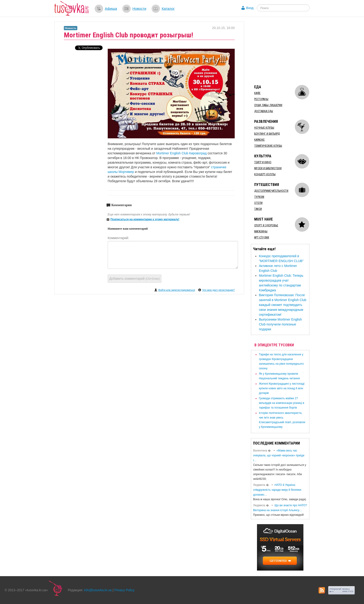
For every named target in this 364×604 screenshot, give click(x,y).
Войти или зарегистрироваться (177, 290)
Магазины (261, 231)
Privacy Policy (124, 590)
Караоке (259, 140)
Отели (258, 203)
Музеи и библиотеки (268, 168)
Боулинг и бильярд (267, 134)
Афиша (111, 8)
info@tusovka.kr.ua (98, 590)
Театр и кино (263, 162)
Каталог (168, 8)
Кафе (257, 93)
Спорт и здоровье (266, 225)
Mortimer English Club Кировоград (182, 153)
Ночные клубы (264, 128)
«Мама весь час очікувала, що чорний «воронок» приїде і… (279, 455)
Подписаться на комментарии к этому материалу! (145, 219)
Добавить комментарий (135, 279)
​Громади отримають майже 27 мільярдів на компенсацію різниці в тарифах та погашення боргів (281, 403)
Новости (139, 8)
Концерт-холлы (265, 174)
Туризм (259, 197)
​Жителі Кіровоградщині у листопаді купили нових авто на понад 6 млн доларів (282, 388)
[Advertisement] (286, 51)
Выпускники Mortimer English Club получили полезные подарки (280, 324)
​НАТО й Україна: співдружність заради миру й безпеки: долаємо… (277, 490)
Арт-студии (262, 237)
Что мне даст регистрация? (218, 290)
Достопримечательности (271, 191)
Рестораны (261, 99)
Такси (258, 209)
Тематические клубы (268, 146)
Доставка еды (264, 111)
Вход (250, 8)
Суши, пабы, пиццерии (268, 105)
